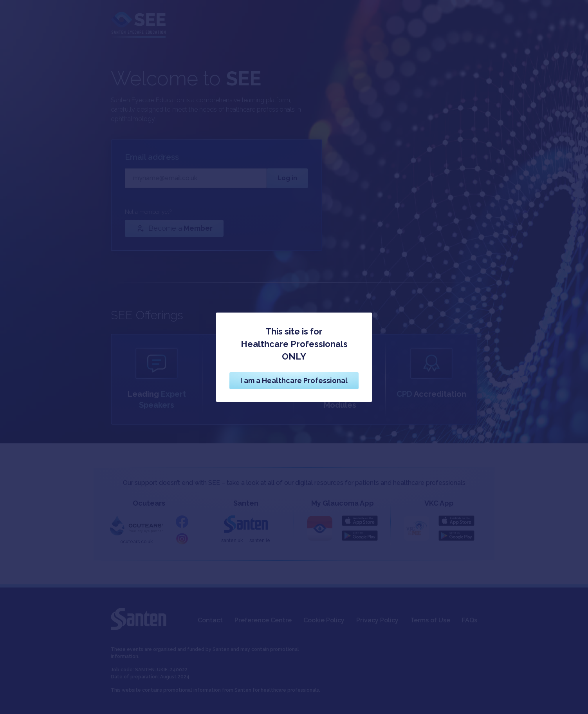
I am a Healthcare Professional (294, 380)
